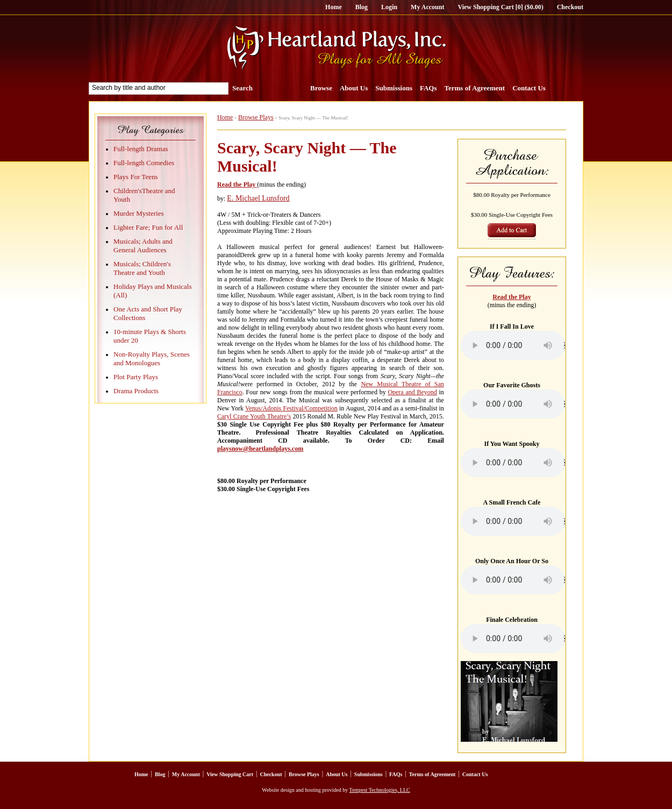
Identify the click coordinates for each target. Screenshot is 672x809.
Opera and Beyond (412, 392)
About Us (354, 88)
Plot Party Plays (136, 377)
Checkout (570, 7)
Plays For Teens (136, 177)
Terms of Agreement (475, 88)
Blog (362, 7)
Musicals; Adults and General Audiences (143, 246)
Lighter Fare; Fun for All (148, 227)
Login (389, 7)
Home (334, 7)
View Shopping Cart (230, 774)
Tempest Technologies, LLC (380, 790)
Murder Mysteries (139, 213)
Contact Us (529, 88)
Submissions (394, 88)
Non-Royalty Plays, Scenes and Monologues (152, 359)
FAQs (428, 88)
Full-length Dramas (141, 149)
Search (242, 88)
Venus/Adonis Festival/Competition (291, 408)
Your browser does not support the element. (513, 345)
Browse (321, 88)
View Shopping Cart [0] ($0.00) (500, 7)
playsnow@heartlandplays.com (260, 449)
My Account (427, 7)
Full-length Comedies (144, 163)
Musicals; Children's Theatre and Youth (142, 268)
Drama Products (136, 391)
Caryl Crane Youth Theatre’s (254, 416)
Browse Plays (256, 117)
